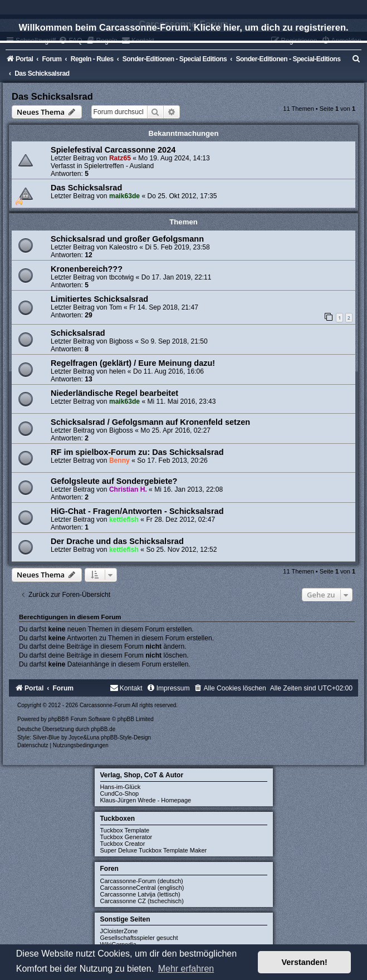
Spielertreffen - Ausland (119, 166)
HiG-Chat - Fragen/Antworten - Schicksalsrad (137, 511)
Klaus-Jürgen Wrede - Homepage (146, 800)
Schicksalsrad (78, 333)
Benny (119, 460)
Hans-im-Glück (121, 787)
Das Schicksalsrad (52, 96)
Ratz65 (120, 158)
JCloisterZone (119, 931)
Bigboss (121, 341)
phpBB (57, 719)
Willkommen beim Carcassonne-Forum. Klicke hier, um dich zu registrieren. (183, 27)
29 (88, 315)
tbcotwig (121, 277)
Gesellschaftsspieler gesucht (139, 938)
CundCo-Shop (120, 793)
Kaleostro (123, 247)
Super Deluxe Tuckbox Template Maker (154, 850)
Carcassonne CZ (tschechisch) (142, 901)
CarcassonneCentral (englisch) (142, 888)
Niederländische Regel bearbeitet (114, 393)
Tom (116, 307)
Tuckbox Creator (123, 844)
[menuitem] (356, 59)
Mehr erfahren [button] (186, 969)
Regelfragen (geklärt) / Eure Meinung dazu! (133, 363)
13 (88, 379)
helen (118, 371)
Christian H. (128, 489)
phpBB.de (103, 729)
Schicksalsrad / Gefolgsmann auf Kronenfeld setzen (150, 422)
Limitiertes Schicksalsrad (99, 299)
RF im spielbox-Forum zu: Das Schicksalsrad (137, 452)
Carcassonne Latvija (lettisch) (140, 894)
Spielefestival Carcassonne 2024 (113, 150)
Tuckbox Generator (126, 837)
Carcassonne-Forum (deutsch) (142, 881)
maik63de (124, 196)
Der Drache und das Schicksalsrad (117, 541)
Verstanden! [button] (305, 962)
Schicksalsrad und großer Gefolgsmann (127, 239)
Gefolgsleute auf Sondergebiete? (114, 481)
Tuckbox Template (125, 830)
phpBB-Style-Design (126, 738)
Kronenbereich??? (87, 269)
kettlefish (124, 520)
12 (88, 255)
